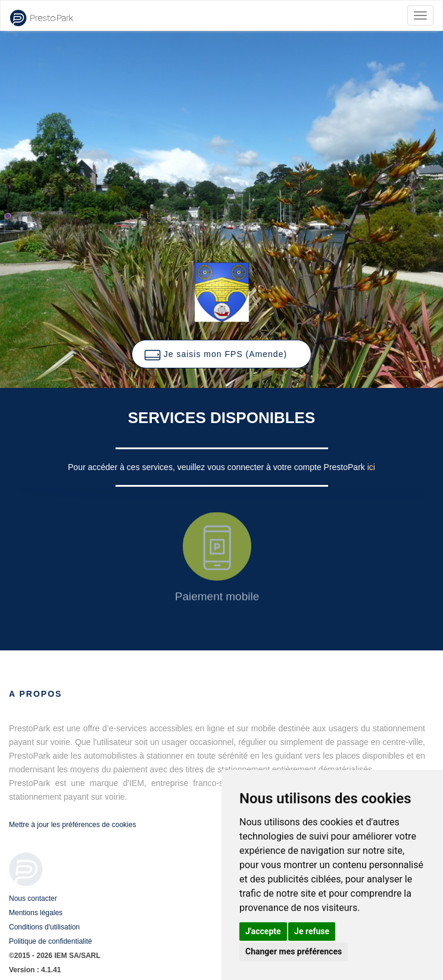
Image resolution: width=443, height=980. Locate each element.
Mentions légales (36, 913)
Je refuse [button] (312, 931)
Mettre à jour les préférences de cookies (72, 825)
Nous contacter (33, 898)
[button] (221, 354)
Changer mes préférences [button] (294, 951)
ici (371, 467)
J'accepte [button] (263, 931)
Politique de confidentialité (50, 941)
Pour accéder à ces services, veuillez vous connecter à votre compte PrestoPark (218, 467)
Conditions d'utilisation (44, 927)
